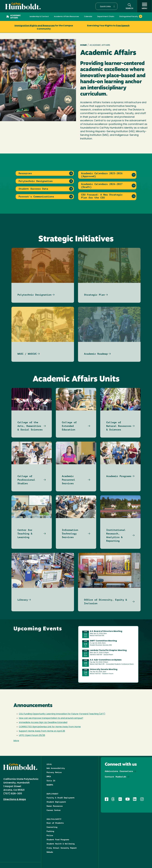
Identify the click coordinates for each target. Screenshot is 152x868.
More (16, 741)
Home (83, 45)
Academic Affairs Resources (66, 17)
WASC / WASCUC (27, 354)
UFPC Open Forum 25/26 (32, 735)
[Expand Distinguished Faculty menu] (141, 16)
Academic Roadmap (96, 354)
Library (23, 600)
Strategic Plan (94, 295)
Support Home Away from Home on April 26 (42, 731)
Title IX (51, 781)
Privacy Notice (54, 772)
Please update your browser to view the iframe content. (108, 654)
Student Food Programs (58, 840)
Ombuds (50, 852)
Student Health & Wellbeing (61, 844)
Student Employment (56, 802)
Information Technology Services (70, 534)
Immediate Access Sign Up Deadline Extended (43, 723)
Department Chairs (106, 17)
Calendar (88, 17)
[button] (106, 6)
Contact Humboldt (116, 777)
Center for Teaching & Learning (25, 534)
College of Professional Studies (26, 480)
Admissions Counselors (119, 771)
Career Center (54, 810)
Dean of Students (55, 823)
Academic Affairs (14, 17)
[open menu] (144, 6)
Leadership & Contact (39, 17)
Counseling (52, 827)
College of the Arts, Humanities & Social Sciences (30, 426)
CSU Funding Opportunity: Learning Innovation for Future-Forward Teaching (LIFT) (62, 714)
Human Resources (55, 806)
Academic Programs (119, 476)
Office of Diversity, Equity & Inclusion (106, 602)
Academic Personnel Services (69, 480)
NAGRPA (50, 785)
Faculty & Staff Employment (61, 798)
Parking (50, 831)
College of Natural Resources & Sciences (119, 426)
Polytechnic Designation (35, 295)
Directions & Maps (15, 800)
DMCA (49, 776)
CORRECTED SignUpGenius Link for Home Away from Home (50, 727)
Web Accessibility (56, 768)
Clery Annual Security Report (62, 848)
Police (50, 835)
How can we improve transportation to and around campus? (51, 718)
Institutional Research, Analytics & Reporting (116, 535)
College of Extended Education (69, 426)
